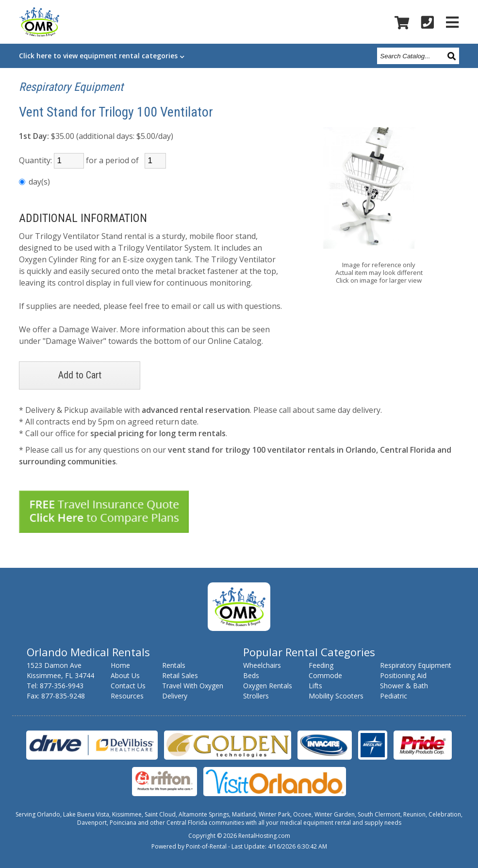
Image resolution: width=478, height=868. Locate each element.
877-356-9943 (62, 686)
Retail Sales (180, 675)
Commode (325, 675)
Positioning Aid (403, 675)
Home (120, 665)
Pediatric (394, 696)
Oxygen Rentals (268, 686)
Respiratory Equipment (71, 87)
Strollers (256, 696)
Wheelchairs (262, 665)
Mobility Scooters (336, 696)
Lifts (315, 686)
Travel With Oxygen (193, 686)
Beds (251, 675)
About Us (125, 675)
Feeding (321, 665)
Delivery (175, 696)
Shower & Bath (404, 686)
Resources (127, 696)
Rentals (174, 665)
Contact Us (128, 686)
